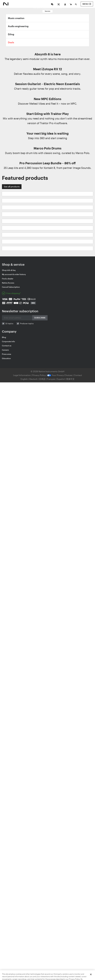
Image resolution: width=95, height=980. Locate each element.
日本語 (42, 379)
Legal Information (22, 375)
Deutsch (33, 379)
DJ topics (9, 323)
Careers (5, 350)
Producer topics (27, 323)
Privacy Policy (39, 375)
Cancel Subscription (11, 287)
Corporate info (8, 341)
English (24, 379)
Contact (78, 375)
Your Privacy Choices (60, 375)
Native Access (8, 283)
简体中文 (70, 379)
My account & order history (14, 274)
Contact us (7, 346)
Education (6, 358)
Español (61, 379)
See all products (12, 187)
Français (51, 379)
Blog (4, 337)
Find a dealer (8, 279)
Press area (7, 354)
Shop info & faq (9, 270)
